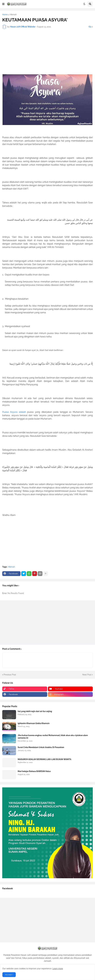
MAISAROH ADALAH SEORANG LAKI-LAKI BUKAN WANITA (44, 759)
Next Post (87, 675)
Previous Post (10, 675)
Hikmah (13, 15)
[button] (3, 4)
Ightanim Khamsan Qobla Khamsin (34, 723)
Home (5, 15)
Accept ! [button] (9, 975)
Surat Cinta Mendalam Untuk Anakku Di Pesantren (41, 747)
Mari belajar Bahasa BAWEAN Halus (34, 771)
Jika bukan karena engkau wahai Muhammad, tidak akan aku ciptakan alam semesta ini (53, 737)
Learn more (58, 969)
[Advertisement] (47, 52)
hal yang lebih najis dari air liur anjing (35, 711)
